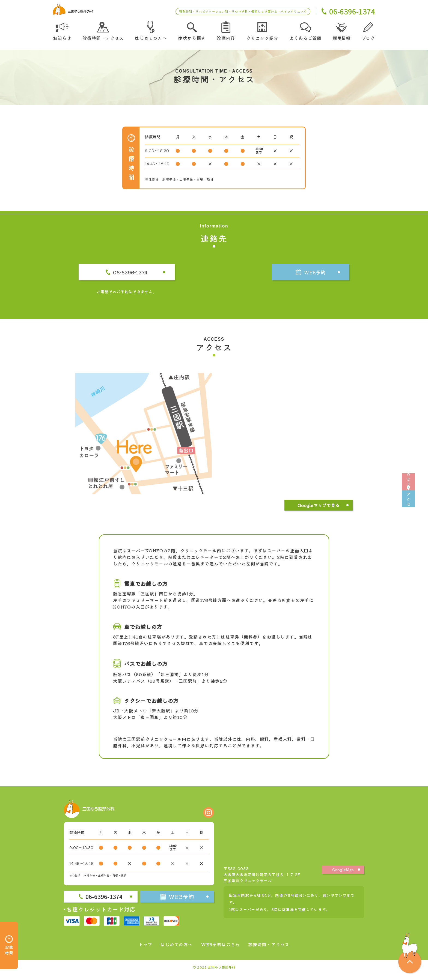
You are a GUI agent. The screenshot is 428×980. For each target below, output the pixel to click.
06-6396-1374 (144, 277)
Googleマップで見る (319, 511)
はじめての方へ (173, 950)
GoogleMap (343, 875)
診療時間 (9, 938)
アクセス (420, 520)
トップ (139, 950)
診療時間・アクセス (274, 950)
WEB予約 (420, 460)
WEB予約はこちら (221, 950)
